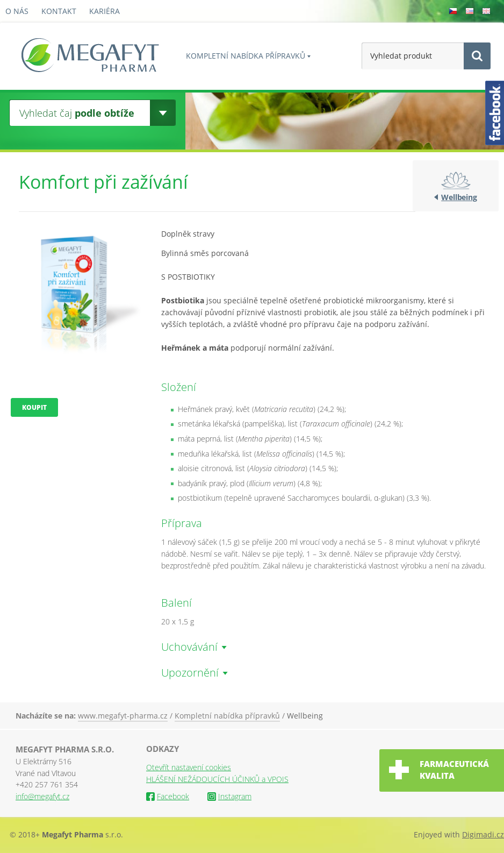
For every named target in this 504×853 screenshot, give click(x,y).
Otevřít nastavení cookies (189, 767)
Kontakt (59, 11)
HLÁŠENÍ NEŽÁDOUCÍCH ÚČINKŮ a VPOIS (217, 779)
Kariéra (105, 11)
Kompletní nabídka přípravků (246, 56)
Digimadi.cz (483, 834)
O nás (17, 11)
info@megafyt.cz (42, 796)
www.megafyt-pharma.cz (123, 716)
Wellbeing (459, 197)
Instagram (229, 796)
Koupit (34, 407)
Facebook (168, 796)
